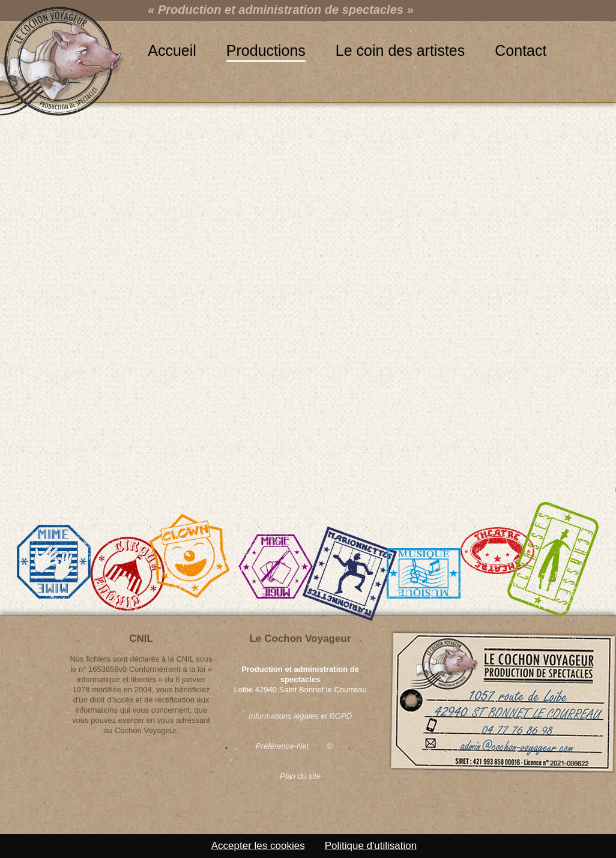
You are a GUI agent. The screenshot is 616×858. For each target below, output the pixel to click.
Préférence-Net (282, 746)
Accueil (172, 50)
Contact (521, 50)
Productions (266, 50)
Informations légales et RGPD (300, 716)
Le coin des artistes (400, 50)
